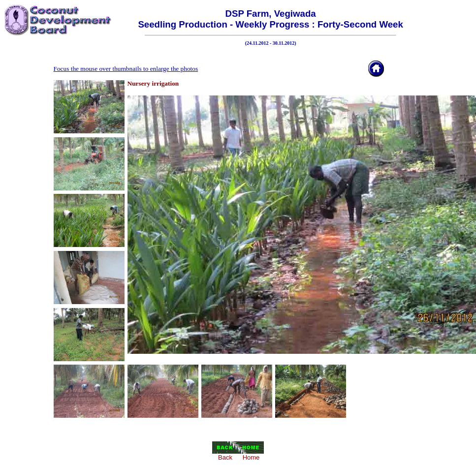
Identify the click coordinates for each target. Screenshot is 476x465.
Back (225, 457)
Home (251, 457)
